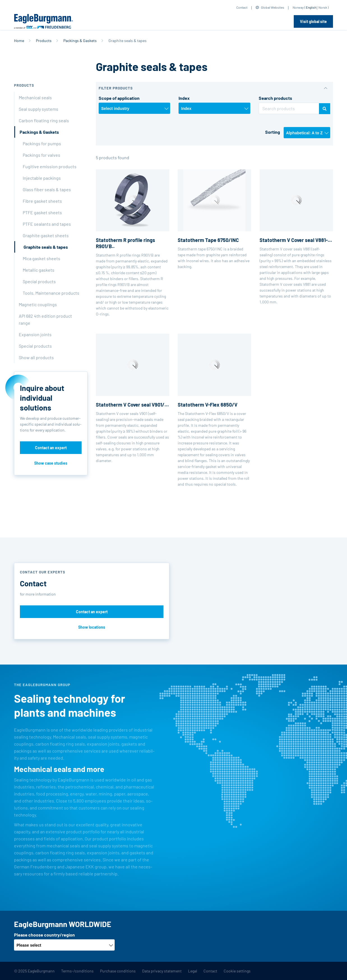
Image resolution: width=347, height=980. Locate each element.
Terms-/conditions (77, 971)
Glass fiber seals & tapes (47, 189)
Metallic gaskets (39, 270)
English (311, 7)
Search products (275, 98)
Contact (242, 7)
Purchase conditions (118, 971)
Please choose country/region (44, 935)
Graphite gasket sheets (46, 235)
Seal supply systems (39, 109)
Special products (39, 281)
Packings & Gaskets (80, 41)
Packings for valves (41, 155)
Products (44, 41)
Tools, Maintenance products (51, 293)
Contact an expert (51, 448)
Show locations (92, 627)
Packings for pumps (42, 143)
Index (184, 98)
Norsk (323, 7)
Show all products (36, 357)
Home (19, 41)
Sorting (273, 132)
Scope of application (119, 98)
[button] (214, 88)
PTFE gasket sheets (42, 212)
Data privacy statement (162, 971)
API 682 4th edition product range (45, 319)
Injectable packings (42, 178)
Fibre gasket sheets (42, 201)
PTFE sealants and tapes (47, 224)
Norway (298, 7)
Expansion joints (35, 334)
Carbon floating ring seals (44, 120)
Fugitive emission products (50, 166)
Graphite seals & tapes (46, 247)
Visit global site (313, 21)
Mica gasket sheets (41, 258)
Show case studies (51, 463)
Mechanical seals (35, 97)
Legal (193, 971)
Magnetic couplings (38, 304)
